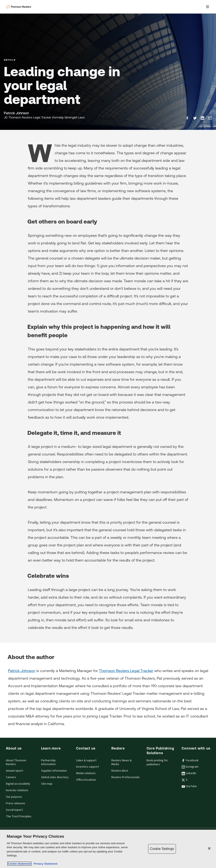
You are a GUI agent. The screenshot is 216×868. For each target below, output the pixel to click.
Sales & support (86, 760)
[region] (108, 849)
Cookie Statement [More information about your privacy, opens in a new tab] (19, 864)
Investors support (88, 767)
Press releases (16, 803)
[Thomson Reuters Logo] (19, 7)
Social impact (14, 810)
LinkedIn (189, 773)
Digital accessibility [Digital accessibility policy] (18, 784)
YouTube (189, 786)
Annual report (14, 771)
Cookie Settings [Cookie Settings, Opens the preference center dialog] (162, 849)
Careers (11, 777)
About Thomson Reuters (16, 762)
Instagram (190, 767)
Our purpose (14, 797)
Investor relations (17, 790)
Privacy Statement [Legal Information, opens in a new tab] (45, 864)
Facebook (190, 760)
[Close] (209, 848)
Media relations (86, 773)
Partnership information (48, 762)
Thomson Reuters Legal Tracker (126, 671)
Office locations (86, 780)
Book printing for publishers (157, 762)
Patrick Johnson (22, 671)
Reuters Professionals (126, 777)
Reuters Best (120, 771)
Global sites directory (55, 777)
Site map (47, 784)
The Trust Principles (19, 816)
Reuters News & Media (121, 762)
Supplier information (54, 771)
